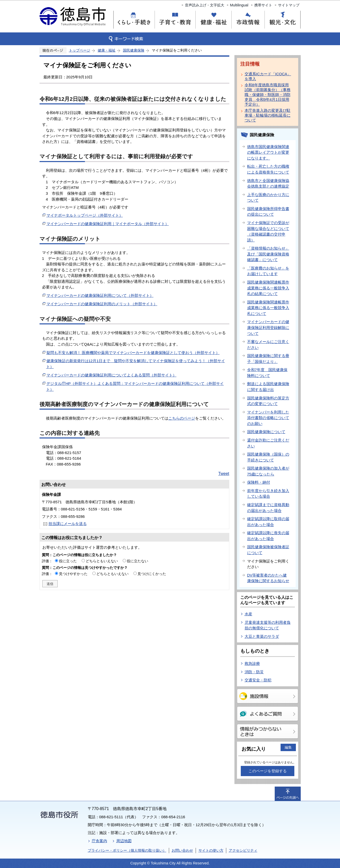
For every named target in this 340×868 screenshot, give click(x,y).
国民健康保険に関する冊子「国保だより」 (268, 359)
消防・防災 (254, 672)
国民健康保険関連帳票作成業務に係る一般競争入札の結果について (268, 288)
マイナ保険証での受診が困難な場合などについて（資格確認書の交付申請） (268, 231)
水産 (248, 614)
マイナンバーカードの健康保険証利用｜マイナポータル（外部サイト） (108, 224)
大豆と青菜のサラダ (262, 636)
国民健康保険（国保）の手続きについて (268, 457)
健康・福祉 (107, 50)
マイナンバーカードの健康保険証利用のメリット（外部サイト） (102, 304)
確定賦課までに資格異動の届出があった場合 (268, 508)
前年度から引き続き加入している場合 (268, 494)
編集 (288, 747)
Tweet (224, 474)
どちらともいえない (102, 561)
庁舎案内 (99, 841)
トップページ (80, 50)
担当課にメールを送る (68, 524)
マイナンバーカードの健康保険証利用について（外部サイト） (100, 295)
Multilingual (239, 5)
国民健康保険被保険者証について (268, 550)
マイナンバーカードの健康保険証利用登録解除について (268, 327)
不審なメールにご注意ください (268, 345)
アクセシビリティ (243, 850)
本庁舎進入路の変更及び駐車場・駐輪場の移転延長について (268, 115)
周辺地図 (124, 841)
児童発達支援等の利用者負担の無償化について (268, 625)
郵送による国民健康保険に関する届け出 (268, 387)
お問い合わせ (182, 850)
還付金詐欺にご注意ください (268, 443)
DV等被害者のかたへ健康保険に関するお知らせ (268, 578)
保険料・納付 (259, 482)
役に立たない (137, 561)
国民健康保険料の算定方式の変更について (268, 401)
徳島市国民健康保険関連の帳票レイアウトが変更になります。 (268, 152)
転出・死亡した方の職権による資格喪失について (268, 169)
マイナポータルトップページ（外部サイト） (85, 215)
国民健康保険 (134, 50)
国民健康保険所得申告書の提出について (268, 212)
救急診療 (252, 663)
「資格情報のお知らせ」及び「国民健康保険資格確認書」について (268, 254)
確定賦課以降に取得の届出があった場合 (268, 522)
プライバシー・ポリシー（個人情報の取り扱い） (127, 850)
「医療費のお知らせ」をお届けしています (268, 271)
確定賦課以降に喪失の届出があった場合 (268, 536)
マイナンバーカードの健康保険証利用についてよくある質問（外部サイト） (111, 375)
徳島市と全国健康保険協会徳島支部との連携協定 (268, 184)
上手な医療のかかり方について (268, 198)
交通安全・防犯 (258, 680)
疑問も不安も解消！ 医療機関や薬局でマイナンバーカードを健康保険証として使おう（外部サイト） (133, 353)
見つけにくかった (152, 574)
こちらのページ (182, 418)
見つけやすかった (73, 574)
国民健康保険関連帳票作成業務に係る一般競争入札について (268, 308)
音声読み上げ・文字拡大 (205, 5)
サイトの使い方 (211, 850)
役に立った (68, 561)
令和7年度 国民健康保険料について (267, 373)
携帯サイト (263, 5)
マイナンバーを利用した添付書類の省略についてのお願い (268, 418)
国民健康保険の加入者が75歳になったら (268, 471)
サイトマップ (289, 5)
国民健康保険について (266, 432)
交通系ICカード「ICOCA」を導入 (268, 76)
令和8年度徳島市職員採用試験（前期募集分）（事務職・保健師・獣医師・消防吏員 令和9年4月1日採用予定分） (268, 95)
